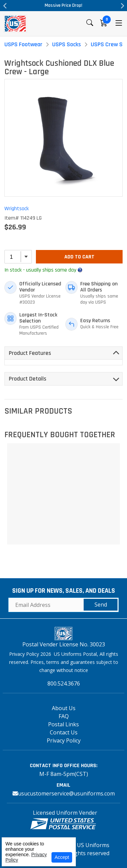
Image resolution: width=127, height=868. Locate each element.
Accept (62, 857)
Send (101, 605)
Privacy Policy (64, 740)
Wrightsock (17, 209)
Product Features (30, 353)
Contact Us (64, 732)
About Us (64, 708)
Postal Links (63, 724)
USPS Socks (67, 44)
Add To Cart (79, 257)
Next (122, 6)
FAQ (64, 716)
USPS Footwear (23, 44)
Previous (5, 6)
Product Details (28, 379)
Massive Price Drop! (63, 5)
